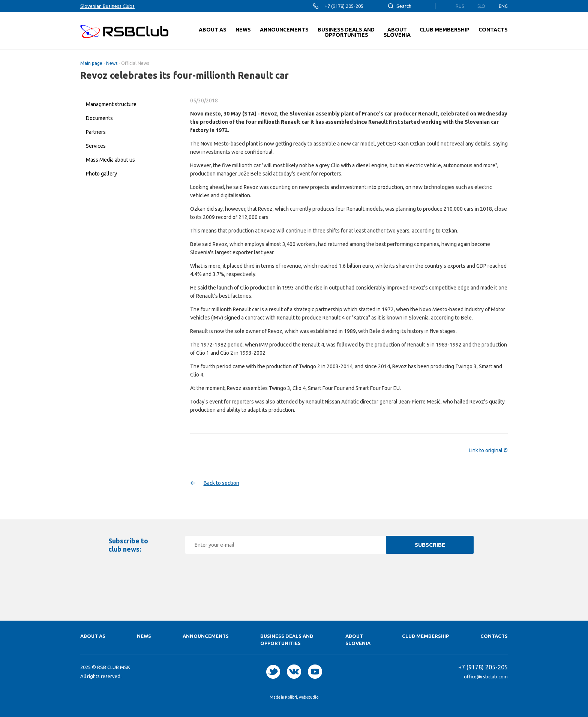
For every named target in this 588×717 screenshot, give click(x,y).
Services (96, 146)
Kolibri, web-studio (302, 697)
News (112, 63)
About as (93, 636)
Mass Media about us (110, 160)
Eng (503, 6)
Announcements (206, 636)
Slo (481, 6)
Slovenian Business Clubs (107, 6)
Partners (96, 132)
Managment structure (111, 104)
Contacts (494, 636)
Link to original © (488, 450)
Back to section (221, 483)
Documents (99, 118)
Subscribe (430, 545)
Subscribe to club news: (128, 545)
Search (404, 6)
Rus (460, 6)
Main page (91, 63)
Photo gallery (101, 174)
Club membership (425, 636)
